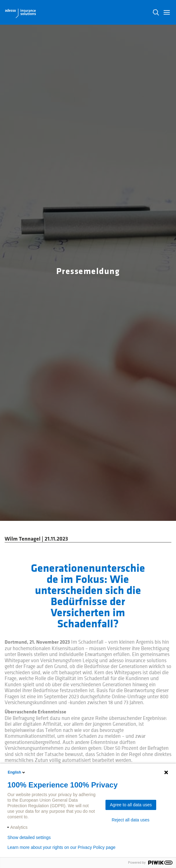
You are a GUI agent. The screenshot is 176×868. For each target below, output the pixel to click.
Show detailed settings (29, 837)
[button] (167, 12)
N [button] (156, 12)
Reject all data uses (131, 820)
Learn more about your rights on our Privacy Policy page (61, 847)
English (17, 772)
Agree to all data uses (131, 805)
